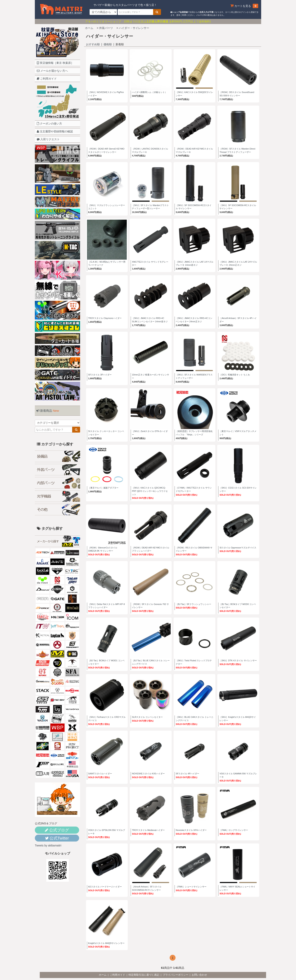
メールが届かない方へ (52, 71)
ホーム (89, 28)
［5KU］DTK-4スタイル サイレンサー (238, 660)
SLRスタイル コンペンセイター (147, 717)
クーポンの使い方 (49, 124)
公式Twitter (57, 838)
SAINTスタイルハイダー (100, 774)
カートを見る (244, 6)
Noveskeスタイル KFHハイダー (191, 830)
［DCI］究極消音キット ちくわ (235, 375)
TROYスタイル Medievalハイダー (148, 830)
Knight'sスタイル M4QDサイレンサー (106, 943)
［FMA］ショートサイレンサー (191, 887)
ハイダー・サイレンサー (134, 28)
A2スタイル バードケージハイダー (105, 887)
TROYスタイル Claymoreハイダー (105, 318)
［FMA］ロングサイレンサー (234, 830)
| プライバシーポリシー (175, 975)
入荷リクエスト (48, 139)
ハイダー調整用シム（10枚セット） (149, 92)
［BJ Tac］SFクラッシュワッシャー (193, 604)
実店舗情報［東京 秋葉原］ (55, 63)
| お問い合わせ (199, 975)
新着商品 (48, 411)
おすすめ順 (93, 44)
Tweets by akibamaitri (48, 845)
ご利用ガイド (47, 79)
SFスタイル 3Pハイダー (100, 375)
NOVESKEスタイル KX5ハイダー (148, 774)
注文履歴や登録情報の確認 (55, 131)
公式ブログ (57, 830)
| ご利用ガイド (117, 975)
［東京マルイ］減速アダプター (103, 488)
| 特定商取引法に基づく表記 (144, 975)
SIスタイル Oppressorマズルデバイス (238, 548)
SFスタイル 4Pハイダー (187, 774)
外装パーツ (106, 28)
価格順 (108, 44)
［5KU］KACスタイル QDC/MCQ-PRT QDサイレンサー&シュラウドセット (150, 491)
